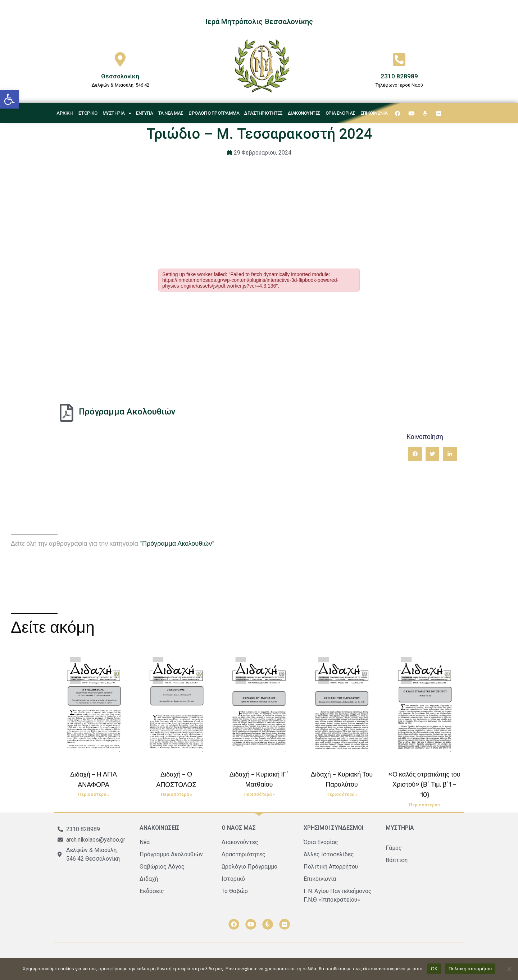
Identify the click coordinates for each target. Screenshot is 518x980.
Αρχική (64, 113)
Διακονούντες (304, 113)
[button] (9, 99)
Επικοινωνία (374, 113)
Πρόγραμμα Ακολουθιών (127, 412)
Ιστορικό (87, 113)
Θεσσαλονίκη (120, 76)
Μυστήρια (117, 113)
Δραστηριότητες (263, 113)
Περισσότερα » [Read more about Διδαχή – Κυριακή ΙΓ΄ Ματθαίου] (259, 794)
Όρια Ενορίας (340, 113)
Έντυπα (144, 113)
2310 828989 (399, 76)
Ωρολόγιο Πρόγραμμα (214, 113)
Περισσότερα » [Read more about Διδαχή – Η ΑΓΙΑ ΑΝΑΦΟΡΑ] (94, 794)
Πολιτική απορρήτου (470, 969)
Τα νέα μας (171, 113)
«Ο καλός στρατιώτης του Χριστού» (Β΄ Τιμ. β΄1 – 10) (424, 785)
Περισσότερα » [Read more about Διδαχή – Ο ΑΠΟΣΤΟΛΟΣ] (176, 794)
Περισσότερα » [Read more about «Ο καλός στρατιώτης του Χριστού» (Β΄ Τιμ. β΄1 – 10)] (425, 805)
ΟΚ (434, 969)
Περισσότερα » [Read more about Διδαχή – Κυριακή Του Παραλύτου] (342, 794)
